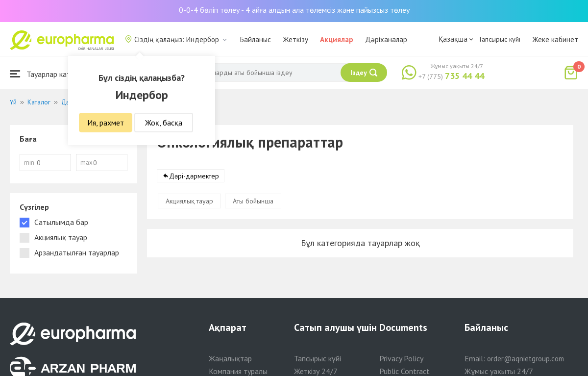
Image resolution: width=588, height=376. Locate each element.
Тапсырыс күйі (499, 39)
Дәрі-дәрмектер (194, 176)
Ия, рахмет (106, 123)
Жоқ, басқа (164, 123)
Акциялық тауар (189, 201)
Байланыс (256, 39)
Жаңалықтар (230, 358)
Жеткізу (295, 39)
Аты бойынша (253, 201)
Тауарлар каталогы (50, 74)
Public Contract (404, 371)
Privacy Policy (401, 358)
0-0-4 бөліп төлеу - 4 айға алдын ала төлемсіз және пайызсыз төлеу (294, 10)
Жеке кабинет (555, 39)
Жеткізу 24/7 (316, 371)
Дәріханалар (386, 39)
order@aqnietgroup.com (526, 359)
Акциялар (337, 39)
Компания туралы (238, 371)
